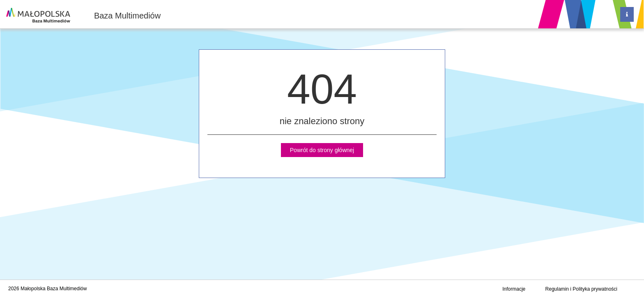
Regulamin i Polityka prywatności (581, 289)
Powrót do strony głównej (322, 150)
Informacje (514, 289)
